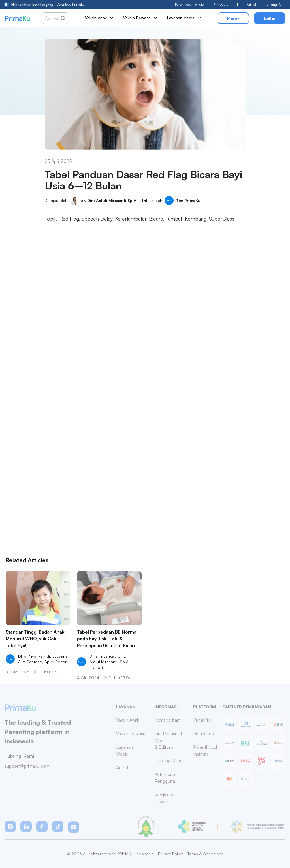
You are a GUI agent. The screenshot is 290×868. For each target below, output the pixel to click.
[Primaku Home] (17, 18)
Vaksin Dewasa (141, 18)
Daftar (270, 18)
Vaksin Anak (100, 18)
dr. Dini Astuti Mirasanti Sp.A (109, 200)
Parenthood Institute (189, 4)
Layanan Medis (184, 18)
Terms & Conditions (205, 854)
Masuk (233, 18)
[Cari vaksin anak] (53, 18)
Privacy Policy (170, 854)
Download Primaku (44, 5)
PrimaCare (220, 4)
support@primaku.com (27, 771)
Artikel (251, 4)
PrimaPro (202, 725)
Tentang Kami (275, 4)
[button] (10, 831)
